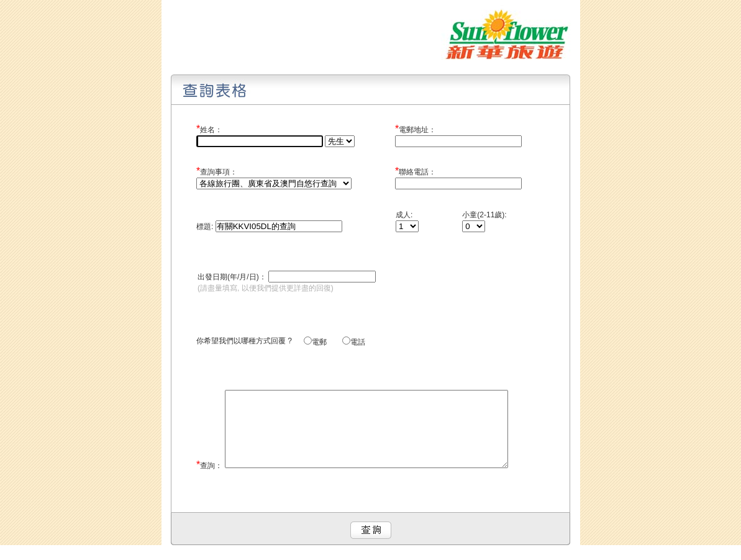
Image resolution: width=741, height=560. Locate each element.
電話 (358, 342)
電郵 (326, 342)
